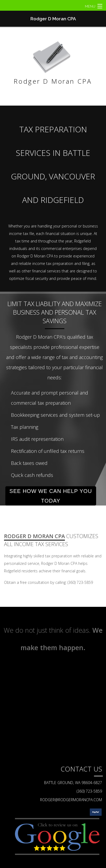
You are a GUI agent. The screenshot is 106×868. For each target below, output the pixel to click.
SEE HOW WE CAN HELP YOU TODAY (51, 496)
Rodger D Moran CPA (53, 19)
